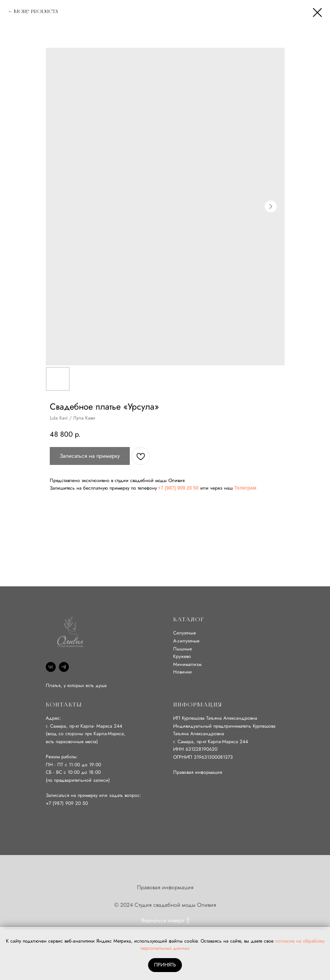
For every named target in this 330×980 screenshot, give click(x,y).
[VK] (51, 667)
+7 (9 (51, 803)
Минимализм (187, 664)
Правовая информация (198, 772)
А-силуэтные (186, 641)
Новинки (183, 672)
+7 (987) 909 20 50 (178, 488)
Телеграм (245, 488)
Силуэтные (185, 633)
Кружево (182, 656)
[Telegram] (64, 667)
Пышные (183, 649)
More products (36, 12)
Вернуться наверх (165, 920)
